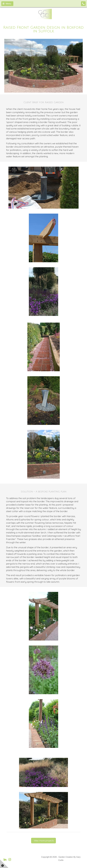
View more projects (43, 841)
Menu (7, 4)
